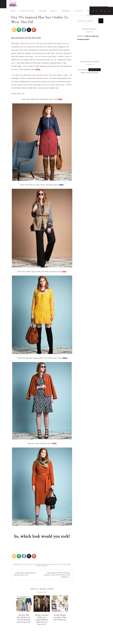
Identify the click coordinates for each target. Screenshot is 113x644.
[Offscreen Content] (3, 4)
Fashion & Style (52, 564)
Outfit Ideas (42, 566)
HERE (38, 69)
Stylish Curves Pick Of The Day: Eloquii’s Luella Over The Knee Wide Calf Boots (57, 575)
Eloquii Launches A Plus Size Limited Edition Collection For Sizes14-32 (42, 620)
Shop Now (95, 70)
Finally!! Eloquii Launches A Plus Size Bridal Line (60, 617)
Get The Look (65, 564)
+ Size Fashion (38, 564)
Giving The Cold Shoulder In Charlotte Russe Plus (25, 574)
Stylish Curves (21, 4)
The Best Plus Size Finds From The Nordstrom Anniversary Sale (24, 619)
